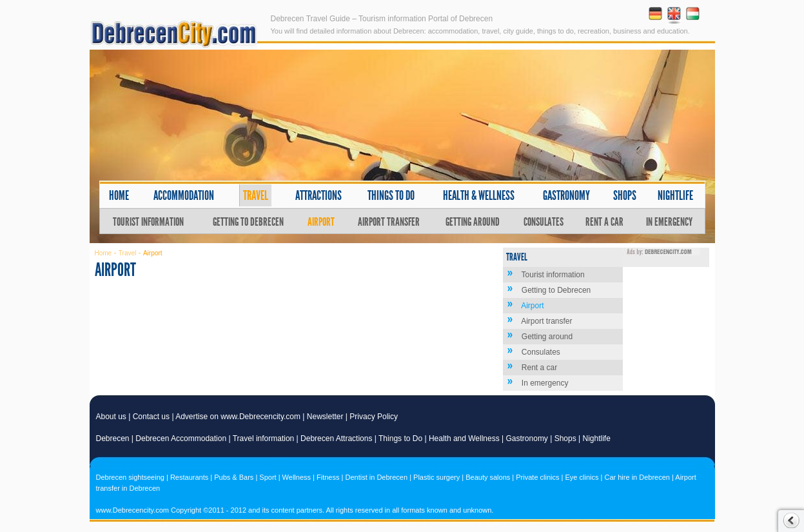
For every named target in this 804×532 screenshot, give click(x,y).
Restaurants (189, 477)
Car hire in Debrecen (637, 477)
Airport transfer (389, 222)
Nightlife (675, 195)
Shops (625, 195)
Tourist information (148, 222)
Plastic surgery (436, 477)
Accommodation (184, 195)
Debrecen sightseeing (130, 477)
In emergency (669, 222)
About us (111, 417)
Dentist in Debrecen (376, 477)
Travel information (264, 438)
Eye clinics (582, 477)
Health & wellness (479, 195)
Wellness (297, 477)
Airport (321, 222)
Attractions (319, 195)
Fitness (328, 477)
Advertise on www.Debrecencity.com (238, 417)
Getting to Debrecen (248, 222)
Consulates (544, 222)
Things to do (391, 195)
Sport (268, 477)
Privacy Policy (374, 417)
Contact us (151, 417)
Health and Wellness (464, 438)
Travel (256, 195)
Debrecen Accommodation (181, 438)
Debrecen (113, 438)
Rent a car (604, 222)
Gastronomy (566, 195)
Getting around (473, 222)
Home (119, 195)
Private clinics (537, 477)
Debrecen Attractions (336, 438)
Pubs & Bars (234, 477)
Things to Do (400, 438)
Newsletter (325, 417)
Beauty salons (488, 477)
